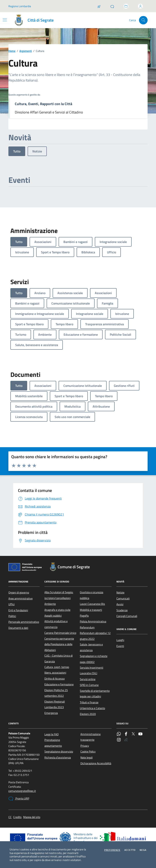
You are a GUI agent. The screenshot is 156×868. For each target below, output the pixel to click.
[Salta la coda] (99, 6)
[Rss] (126, 740)
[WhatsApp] (119, 734)
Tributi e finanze (89, 702)
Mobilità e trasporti (91, 610)
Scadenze (122, 610)
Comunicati (123, 598)
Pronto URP (19, 799)
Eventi (120, 646)
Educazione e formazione (59, 684)
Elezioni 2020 (88, 714)
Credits (17, 817)
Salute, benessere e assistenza (91, 647)
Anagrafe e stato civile (57, 610)
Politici (12, 616)
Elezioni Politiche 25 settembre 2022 (56, 693)
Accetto (130, 850)
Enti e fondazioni (18, 610)
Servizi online (88, 679)
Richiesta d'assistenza (58, 758)
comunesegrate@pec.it (22, 791)
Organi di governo (19, 592)
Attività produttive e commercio (56, 624)
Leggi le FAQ (51, 734)
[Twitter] (133, 734)
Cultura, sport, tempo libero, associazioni (57, 670)
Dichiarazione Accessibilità (96, 763)
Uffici (11, 604)
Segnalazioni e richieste (94, 656)
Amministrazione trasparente (90, 737)
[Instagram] (119, 740)
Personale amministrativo (24, 622)
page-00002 (87, 662)
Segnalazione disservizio (59, 752)
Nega (143, 850)
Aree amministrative (20, 598)
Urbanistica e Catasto (92, 708)
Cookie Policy (88, 752)
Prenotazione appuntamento (53, 743)
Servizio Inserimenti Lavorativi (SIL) (91, 670)
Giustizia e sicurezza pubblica (91, 595)
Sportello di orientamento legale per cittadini (95, 694)
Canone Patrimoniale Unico (60, 633)
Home (12, 51)
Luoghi (120, 640)
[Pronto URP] (112, 6)
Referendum (87, 627)
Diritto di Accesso (54, 679)
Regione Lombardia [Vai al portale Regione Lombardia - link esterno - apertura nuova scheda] (20, 6)
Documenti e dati (18, 628)
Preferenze (112, 850)
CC (10, 817)
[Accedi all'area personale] (140, 6)
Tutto (17, 151)
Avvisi (120, 604)
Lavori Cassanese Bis (92, 604)
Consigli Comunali (127, 616)
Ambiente (50, 604)
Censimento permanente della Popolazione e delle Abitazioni (59, 644)
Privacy (85, 746)
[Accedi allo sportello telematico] (126, 6)
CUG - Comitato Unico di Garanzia (58, 658)
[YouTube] (140, 734)
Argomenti (26, 51)
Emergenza (51, 713)
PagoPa (84, 616)
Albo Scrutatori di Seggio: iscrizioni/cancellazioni (59, 595)
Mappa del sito (32, 817)
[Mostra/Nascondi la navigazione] (5, 20)
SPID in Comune (89, 685)
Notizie (37, 151)
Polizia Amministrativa (93, 621)
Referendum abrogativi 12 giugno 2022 (95, 636)
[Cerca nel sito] (143, 20)
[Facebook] (126, 734)
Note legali (86, 758)
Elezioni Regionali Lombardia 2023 (55, 704)
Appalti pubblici (53, 616)
